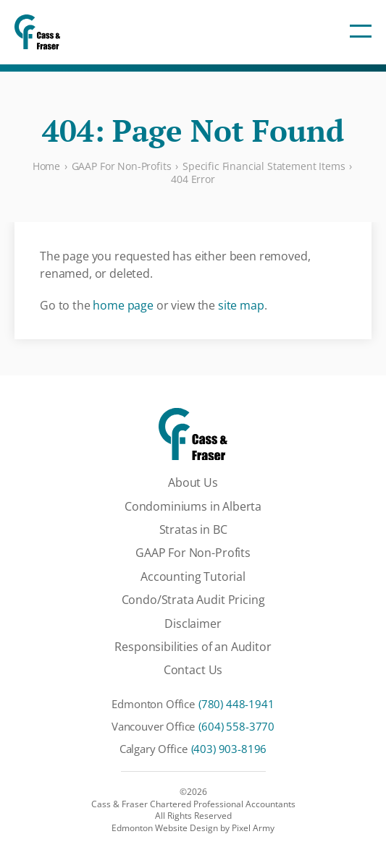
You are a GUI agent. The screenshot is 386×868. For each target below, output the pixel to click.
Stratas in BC (193, 529)
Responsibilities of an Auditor (193, 647)
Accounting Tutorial (193, 576)
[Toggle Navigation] (361, 32)
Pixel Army (253, 828)
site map (241, 305)
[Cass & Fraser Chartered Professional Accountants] (37, 32)
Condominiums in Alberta (193, 506)
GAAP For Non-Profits (193, 553)
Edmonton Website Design (165, 828)
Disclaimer (193, 624)
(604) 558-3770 (236, 726)
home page (123, 305)
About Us (193, 482)
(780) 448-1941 (236, 704)
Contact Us (193, 670)
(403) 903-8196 (229, 749)
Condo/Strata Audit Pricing (193, 600)
